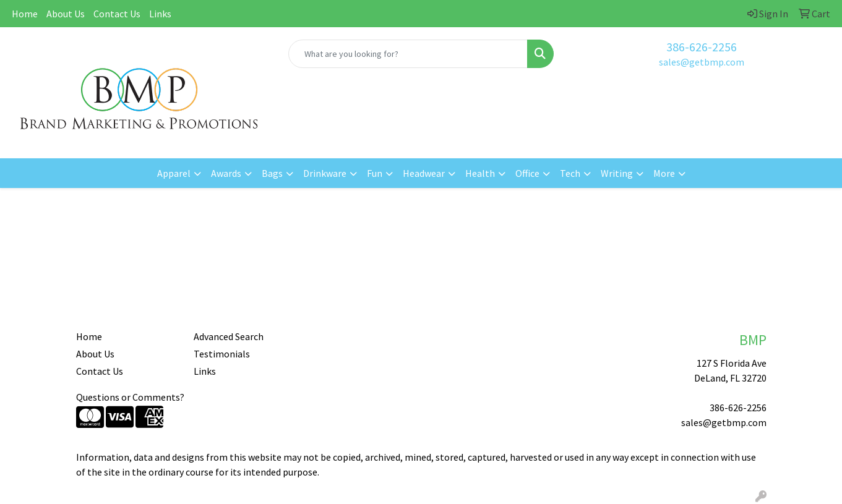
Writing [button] (617, 173)
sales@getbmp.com (702, 62)
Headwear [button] (424, 173)
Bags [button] (272, 173)
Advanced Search (229, 336)
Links (160, 14)
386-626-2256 (702, 47)
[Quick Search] (408, 54)
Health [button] (480, 173)
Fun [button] (375, 173)
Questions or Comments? (130, 397)
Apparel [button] (174, 173)
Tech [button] (570, 173)
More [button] (664, 173)
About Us (66, 14)
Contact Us (117, 14)
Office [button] (527, 173)
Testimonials (222, 354)
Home (25, 14)
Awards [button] (226, 173)
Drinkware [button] (325, 173)
